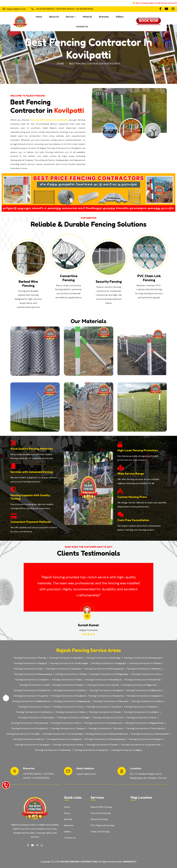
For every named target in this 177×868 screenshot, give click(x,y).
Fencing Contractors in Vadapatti (144, 696)
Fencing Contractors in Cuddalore (142, 712)
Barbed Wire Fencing (28, 284)
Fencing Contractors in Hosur (142, 717)
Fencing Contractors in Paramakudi (103, 680)
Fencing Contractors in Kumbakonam (103, 723)
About (67, 813)
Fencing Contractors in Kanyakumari (30, 723)
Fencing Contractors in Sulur (29, 669)
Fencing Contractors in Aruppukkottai (140, 745)
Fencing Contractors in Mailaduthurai (31, 701)
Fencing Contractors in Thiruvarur (106, 728)
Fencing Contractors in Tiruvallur (23, 734)
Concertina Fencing (69, 278)
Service (70, 17)
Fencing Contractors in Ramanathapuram (107, 734)
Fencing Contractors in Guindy (103, 685)
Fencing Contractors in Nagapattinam (145, 723)
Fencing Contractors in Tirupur (34, 707)
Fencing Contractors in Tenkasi (71, 674)
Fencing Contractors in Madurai (140, 707)
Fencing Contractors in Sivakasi (145, 663)
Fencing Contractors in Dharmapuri (37, 717)
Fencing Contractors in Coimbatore (34, 712)
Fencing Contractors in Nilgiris (127, 750)
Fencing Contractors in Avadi (34, 685)
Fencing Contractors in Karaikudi (106, 690)
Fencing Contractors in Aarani (102, 745)
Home (39, 17)
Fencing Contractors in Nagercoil (139, 685)
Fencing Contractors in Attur (146, 674)
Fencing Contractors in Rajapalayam (72, 701)
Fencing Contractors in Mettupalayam (104, 669)
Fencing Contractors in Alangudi (30, 663)
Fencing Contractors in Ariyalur (105, 712)
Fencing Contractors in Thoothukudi (145, 728)
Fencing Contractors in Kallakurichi (144, 690)
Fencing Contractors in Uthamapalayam (105, 739)
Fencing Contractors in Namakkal (66, 658)
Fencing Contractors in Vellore (147, 701)
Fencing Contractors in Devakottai (106, 696)
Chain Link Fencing (100, 832)
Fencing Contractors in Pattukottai (142, 680)
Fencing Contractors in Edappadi (64, 739)
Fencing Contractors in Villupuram (111, 701)
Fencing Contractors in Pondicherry (30, 728)
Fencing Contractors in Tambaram (64, 669)
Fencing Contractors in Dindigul (74, 717)
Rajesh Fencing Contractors (79, 862)
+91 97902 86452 (45, 9)
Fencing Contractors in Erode (108, 717)
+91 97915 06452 (65, 9)
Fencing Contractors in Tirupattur (31, 696)
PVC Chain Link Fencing (149, 278)
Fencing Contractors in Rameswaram (150, 734)
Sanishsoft (130, 862)
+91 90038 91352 (85, 9)
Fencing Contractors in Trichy (68, 707)
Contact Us (82, 26)
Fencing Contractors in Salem (71, 712)
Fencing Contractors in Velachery (144, 669)
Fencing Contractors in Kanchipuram (143, 658)
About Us (54, 17)
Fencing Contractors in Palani (67, 680)
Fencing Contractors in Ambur (68, 745)
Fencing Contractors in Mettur (29, 739)
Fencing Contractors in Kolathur (70, 690)
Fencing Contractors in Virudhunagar (69, 663)
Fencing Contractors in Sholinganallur (109, 674)
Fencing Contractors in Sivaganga (109, 663)
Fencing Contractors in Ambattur (91, 750)
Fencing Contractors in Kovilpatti (145, 739)
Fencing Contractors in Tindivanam (53, 750)
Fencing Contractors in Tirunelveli (104, 707)
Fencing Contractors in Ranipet (68, 685)
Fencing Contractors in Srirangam (32, 745)
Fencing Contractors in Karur (66, 723)
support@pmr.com (16, 9)
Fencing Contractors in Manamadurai (33, 674)
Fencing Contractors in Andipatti (32, 680)
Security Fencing (109, 282)
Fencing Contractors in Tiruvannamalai (63, 734)
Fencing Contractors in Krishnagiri (104, 658)
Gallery (120, 17)
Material (87, 17)
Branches (104, 17)
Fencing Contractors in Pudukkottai (32, 690)
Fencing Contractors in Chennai (30, 658)
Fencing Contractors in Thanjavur (68, 728)
